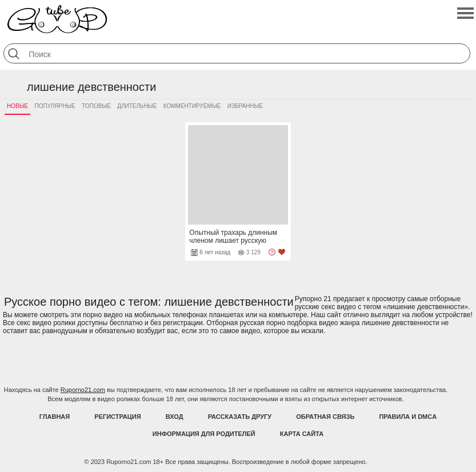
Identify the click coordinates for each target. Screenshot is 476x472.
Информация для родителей (204, 434)
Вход (175, 417)
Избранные (245, 106)
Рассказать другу (240, 417)
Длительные (137, 106)
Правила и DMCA (408, 417)
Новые (17, 106)
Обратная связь (325, 417)
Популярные (55, 106)
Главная (55, 417)
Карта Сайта (302, 434)
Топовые (96, 106)
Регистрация (117, 417)
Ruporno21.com (83, 390)
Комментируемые (192, 106)
